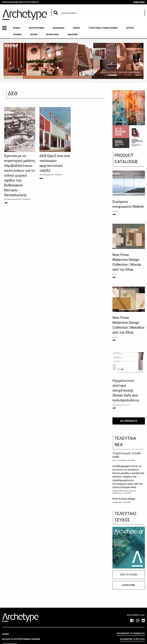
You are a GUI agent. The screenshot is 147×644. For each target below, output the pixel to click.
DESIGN (34, 34)
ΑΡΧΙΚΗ (17, 28)
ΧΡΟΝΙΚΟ (17, 34)
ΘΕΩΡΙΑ (77, 28)
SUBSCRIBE (139, 2)
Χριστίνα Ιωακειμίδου (119, 460)
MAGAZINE (73, 34)
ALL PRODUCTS (129, 421)
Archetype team (117, 502)
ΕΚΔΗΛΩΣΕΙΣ (59, 28)
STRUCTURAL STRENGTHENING (103, 28)
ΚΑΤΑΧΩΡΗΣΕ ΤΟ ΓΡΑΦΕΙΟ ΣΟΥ (131, 633)
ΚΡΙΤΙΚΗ (130, 28)
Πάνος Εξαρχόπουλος (46, 175)
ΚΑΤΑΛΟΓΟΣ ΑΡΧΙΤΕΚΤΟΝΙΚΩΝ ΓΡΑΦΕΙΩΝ (21, 639)
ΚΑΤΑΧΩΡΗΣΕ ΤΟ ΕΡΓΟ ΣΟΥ (132, 639)
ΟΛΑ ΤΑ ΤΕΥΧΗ (129, 575)
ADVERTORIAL (53, 34)
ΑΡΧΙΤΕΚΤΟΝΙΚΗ (36, 28)
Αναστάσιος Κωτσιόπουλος (13, 199)
